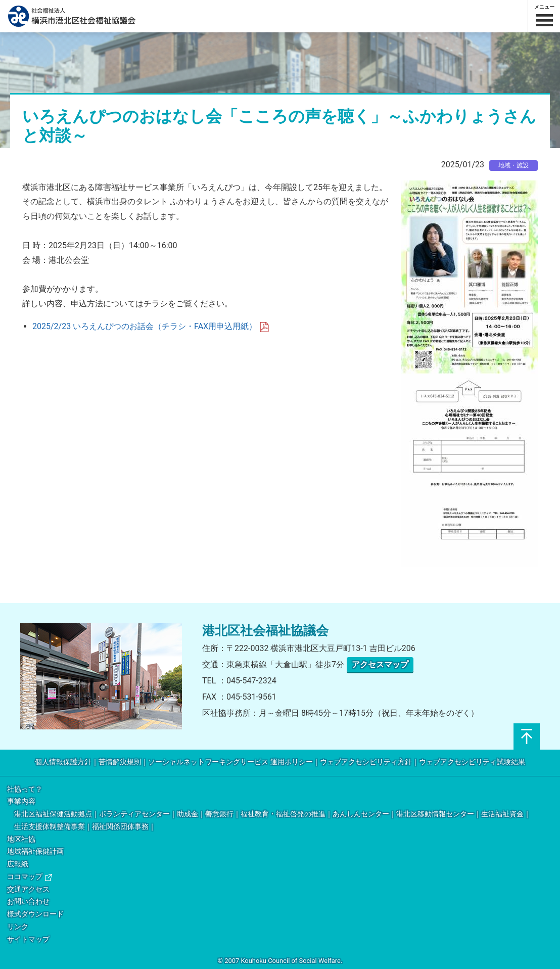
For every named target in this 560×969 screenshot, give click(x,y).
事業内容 (21, 801)
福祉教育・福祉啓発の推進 (283, 814)
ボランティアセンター (134, 814)
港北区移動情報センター (435, 814)
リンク (18, 927)
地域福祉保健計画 (35, 851)
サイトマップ (28, 939)
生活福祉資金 (502, 814)
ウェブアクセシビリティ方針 (366, 762)
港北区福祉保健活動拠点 (53, 814)
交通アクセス (28, 889)
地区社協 (21, 839)
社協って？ (25, 789)
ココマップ (30, 877)
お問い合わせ (28, 902)
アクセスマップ (380, 664)
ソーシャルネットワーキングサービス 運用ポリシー (230, 762)
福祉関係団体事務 (120, 827)
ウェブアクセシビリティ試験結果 (472, 762)
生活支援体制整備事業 (50, 827)
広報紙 (18, 864)
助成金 (188, 814)
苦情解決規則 (120, 762)
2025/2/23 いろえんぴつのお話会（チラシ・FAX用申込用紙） (151, 326)
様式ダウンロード (35, 914)
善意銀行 (219, 814)
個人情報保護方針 (63, 762)
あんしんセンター (361, 814)
